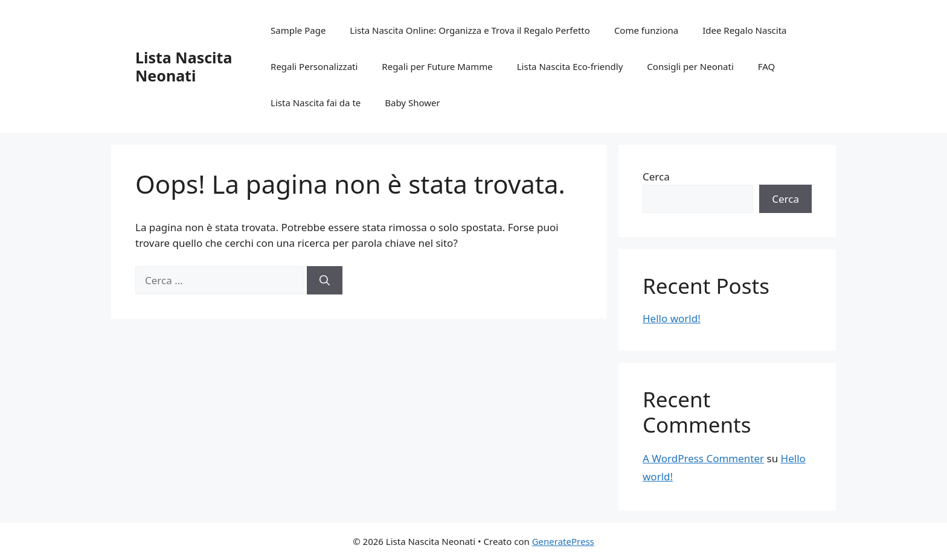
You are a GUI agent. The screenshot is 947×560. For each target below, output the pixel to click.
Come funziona (646, 30)
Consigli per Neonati (690, 66)
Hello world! (672, 318)
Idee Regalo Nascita (744, 30)
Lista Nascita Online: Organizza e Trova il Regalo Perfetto (470, 30)
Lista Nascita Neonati (184, 66)
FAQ (767, 66)
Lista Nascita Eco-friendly (570, 66)
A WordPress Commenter (703, 458)
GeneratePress (563, 541)
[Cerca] (325, 281)
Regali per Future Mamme (437, 66)
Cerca (656, 177)
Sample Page (298, 30)
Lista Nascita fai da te (316, 103)
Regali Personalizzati (314, 66)
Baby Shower (412, 103)
